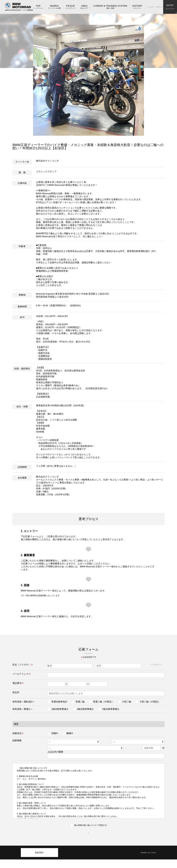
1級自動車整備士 (60, 709)
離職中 (70, 733)
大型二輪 (127, 702)
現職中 (55, 733)
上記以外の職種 (50, 752)
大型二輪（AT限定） (150, 702)
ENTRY (39, 861)
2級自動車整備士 (85, 709)
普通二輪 (80, 702)
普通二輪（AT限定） (103, 702)
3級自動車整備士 (111, 709)
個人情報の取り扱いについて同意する (91, 825)
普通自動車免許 (59, 702)
